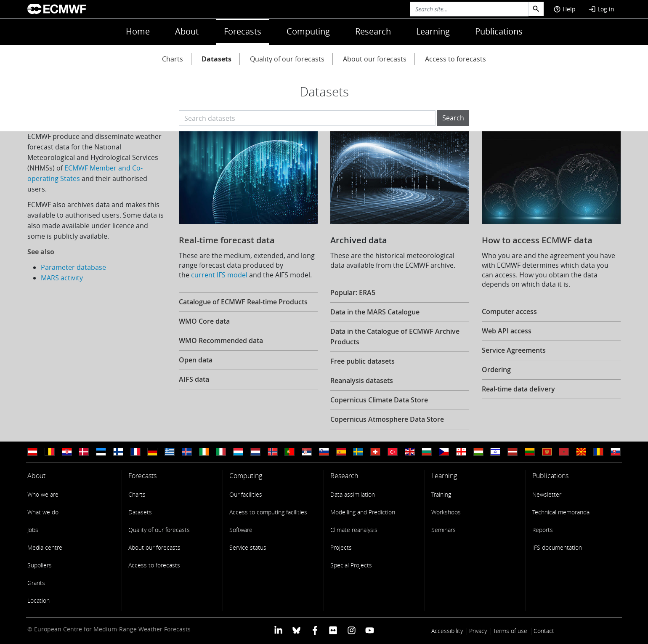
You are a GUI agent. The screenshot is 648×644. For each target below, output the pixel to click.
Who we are (43, 494)
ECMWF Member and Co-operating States (85, 173)
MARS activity (62, 278)
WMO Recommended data (221, 341)
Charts (173, 59)
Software (241, 530)
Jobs (33, 530)
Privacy (478, 631)
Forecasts (243, 31)
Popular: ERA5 (353, 293)
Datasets (216, 59)
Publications (499, 31)
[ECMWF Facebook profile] (315, 630)
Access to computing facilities (268, 512)
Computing (308, 31)
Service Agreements (514, 350)
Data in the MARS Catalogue (375, 312)
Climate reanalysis (354, 530)
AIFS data (194, 379)
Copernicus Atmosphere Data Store (387, 419)
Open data (196, 360)
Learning (433, 31)
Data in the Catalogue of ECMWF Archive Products (395, 337)
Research (373, 31)
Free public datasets (363, 361)
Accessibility (447, 631)
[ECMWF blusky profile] (296, 630)
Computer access (509, 311)
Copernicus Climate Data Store (379, 400)
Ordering (496, 370)
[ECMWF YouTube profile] (370, 630)
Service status (248, 547)
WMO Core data (204, 321)
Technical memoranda (561, 512)
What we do (43, 512)
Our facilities (246, 494)
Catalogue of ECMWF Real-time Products (243, 302)
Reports (543, 530)
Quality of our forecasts (287, 59)
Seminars (444, 530)
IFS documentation (557, 547)
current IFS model (219, 275)
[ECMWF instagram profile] (351, 630)
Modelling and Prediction (363, 512)
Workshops (446, 512)
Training (441, 494)
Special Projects (351, 565)
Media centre (45, 547)
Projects (341, 547)
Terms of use (510, 631)
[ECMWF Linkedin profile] (278, 630)
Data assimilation (353, 494)
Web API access (507, 331)
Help (564, 9)
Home (138, 31)
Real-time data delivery (518, 389)
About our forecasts (375, 59)
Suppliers (40, 565)
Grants (36, 583)
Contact (544, 631)
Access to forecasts (455, 59)
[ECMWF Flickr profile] (333, 630)
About (187, 31)
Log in (601, 9)
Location (39, 600)
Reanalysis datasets (362, 381)
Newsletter (547, 494)
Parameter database (73, 267)
